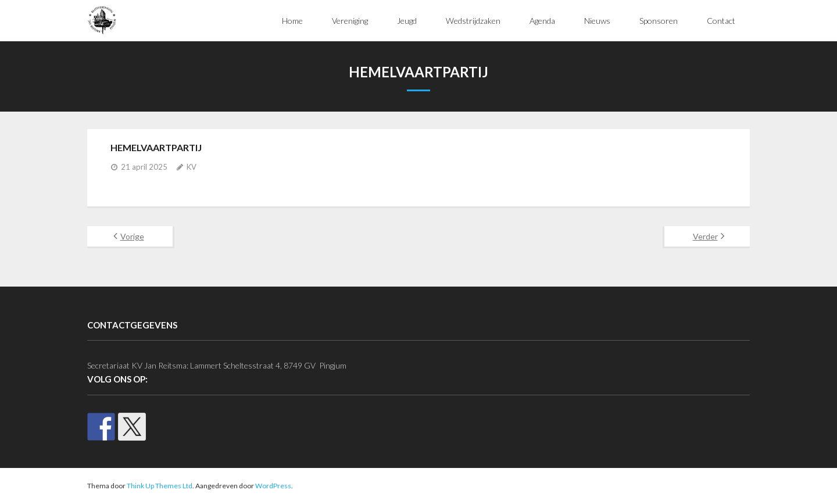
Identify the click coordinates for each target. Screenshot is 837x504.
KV (192, 167)
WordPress (273, 486)
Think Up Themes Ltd (160, 486)
